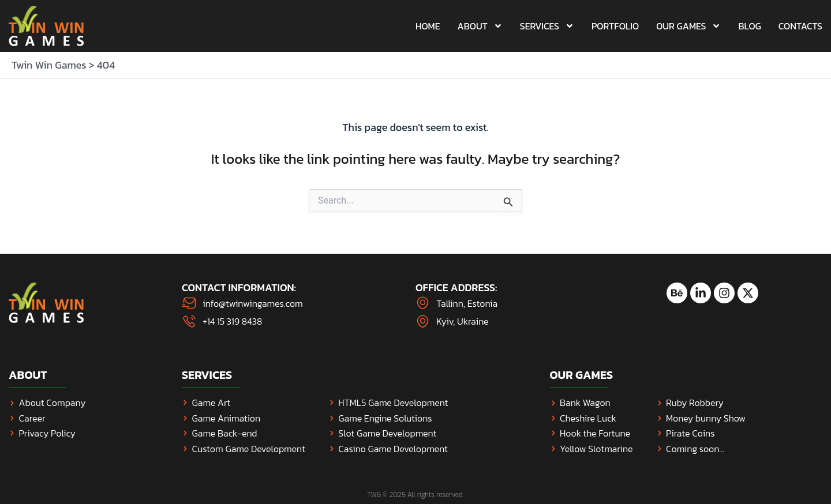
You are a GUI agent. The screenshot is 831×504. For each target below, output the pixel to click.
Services (547, 26)
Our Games (688, 26)
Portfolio (615, 26)
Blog (749, 26)
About (480, 26)
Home (428, 26)
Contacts (800, 26)
